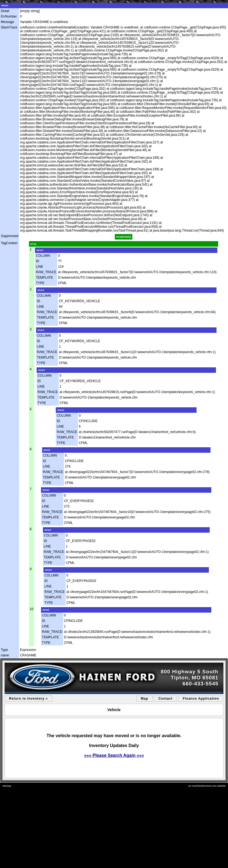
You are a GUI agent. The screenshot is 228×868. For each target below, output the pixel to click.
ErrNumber (9, 16)
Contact (165, 699)
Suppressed (10, 236)
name (5, 655)
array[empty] (124, 237)
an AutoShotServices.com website (207, 786)
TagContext (9, 243)
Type (4, 650)
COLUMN (43, 256)
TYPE (40, 283)
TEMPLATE (44, 278)
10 (32, 609)
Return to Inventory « (28, 699)
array (33, 244)
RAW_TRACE (46, 272)
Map (144, 699)
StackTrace (9, 27)
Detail (5, 11)
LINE (40, 267)
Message (8, 22)
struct (5, 5)
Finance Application (201, 699)
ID (37, 261)
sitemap (7, 786)
